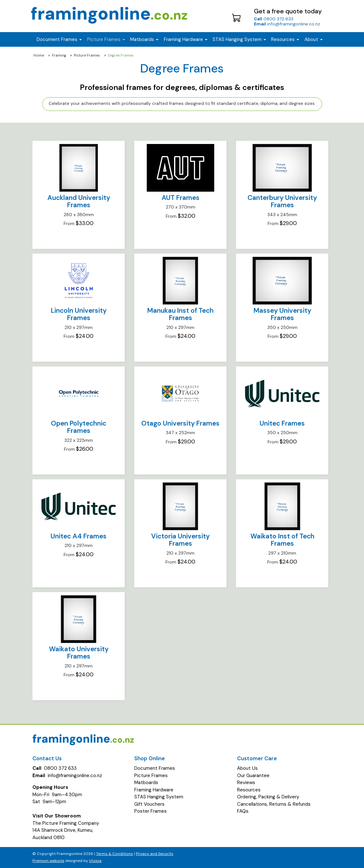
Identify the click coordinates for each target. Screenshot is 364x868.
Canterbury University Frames (282, 201)
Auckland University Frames (79, 201)
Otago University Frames (180, 423)
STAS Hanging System (159, 797)
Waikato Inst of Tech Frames (282, 540)
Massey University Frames (282, 314)
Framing (59, 55)
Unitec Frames (282, 423)
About (314, 39)
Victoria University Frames (180, 540)
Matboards (146, 783)
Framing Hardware (154, 790)
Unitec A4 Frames (79, 536)
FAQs (243, 811)
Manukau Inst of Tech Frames (180, 314)
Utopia (95, 861)
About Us (247, 768)
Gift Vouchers (149, 804)
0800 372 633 (274, 19)
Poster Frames (150, 811)
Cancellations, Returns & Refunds (274, 804)
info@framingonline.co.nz (287, 24)
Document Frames (155, 768)
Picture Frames (87, 55)
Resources (285, 39)
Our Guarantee (253, 776)
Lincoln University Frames (79, 314)
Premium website (48, 861)
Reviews (246, 783)
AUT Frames (181, 198)
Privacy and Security (155, 854)
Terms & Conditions (115, 854)
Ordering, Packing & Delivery (268, 797)
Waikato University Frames (79, 653)
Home (39, 55)
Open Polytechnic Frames (79, 427)
